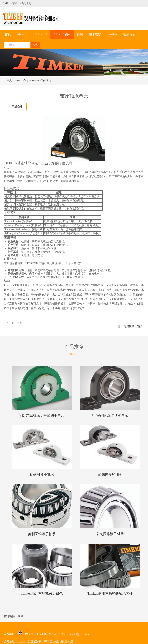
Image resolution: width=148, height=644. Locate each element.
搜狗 (21, 616)
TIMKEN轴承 (62, 34)
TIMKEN (41, 34)
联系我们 (129, 34)
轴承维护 (95, 34)
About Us (23, 34)
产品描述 (17, 106)
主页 (9, 80)
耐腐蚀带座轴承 (133, 326)
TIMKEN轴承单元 (42, 80)
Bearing (112, 34)
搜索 (35, 45)
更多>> (74, 355)
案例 (80, 34)
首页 (8, 34)
